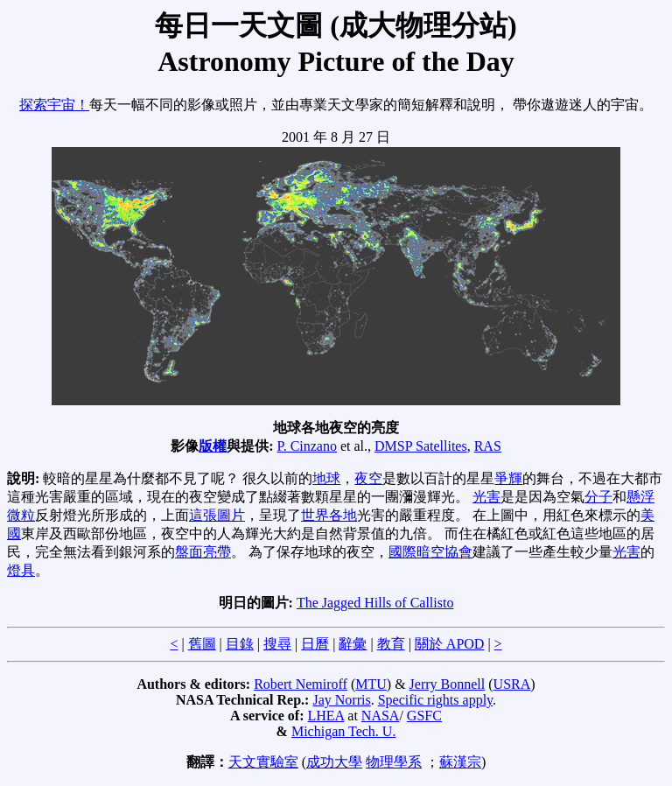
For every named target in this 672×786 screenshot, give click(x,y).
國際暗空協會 (430, 552)
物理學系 (394, 762)
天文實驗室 (263, 762)
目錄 (240, 644)
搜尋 (277, 644)
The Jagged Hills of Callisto (375, 603)
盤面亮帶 (203, 552)
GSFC (424, 716)
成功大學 (334, 762)
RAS (488, 446)
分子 (598, 497)
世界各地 (329, 515)
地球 (326, 478)
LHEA (326, 716)
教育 (391, 644)
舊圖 (202, 644)
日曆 (315, 644)
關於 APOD (450, 644)
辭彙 (353, 644)
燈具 (21, 570)
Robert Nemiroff (301, 684)
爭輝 (508, 478)
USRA (512, 684)
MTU (371, 684)
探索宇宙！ (54, 105)
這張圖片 (217, 515)
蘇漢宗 (460, 762)
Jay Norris (341, 700)
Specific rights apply (435, 700)
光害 (486, 497)
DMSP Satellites (421, 446)
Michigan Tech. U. (343, 731)
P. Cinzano (307, 446)
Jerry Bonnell (448, 684)
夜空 (368, 478)
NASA (381, 716)
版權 (213, 446)
